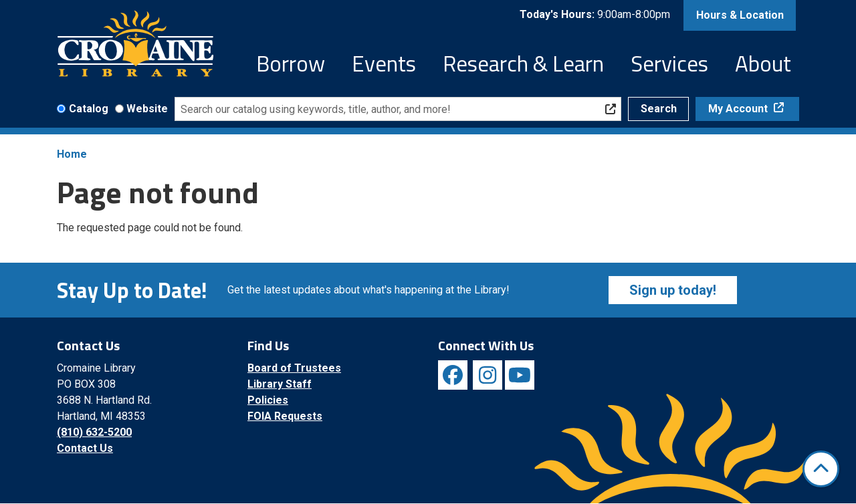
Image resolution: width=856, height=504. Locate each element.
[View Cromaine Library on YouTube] (520, 375)
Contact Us (85, 448)
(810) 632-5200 (94, 432)
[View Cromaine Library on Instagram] (488, 375)
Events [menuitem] (384, 64)
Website (147, 109)
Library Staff (280, 384)
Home (72, 154)
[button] (595, 15)
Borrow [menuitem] (291, 64)
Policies (268, 400)
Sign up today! (673, 290)
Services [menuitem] (669, 64)
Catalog (89, 109)
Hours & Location (740, 15)
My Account (739, 109)
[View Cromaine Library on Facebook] (453, 375)
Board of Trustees (294, 368)
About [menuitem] (763, 64)
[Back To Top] (821, 469)
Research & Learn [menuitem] (523, 64)
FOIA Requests (285, 416)
